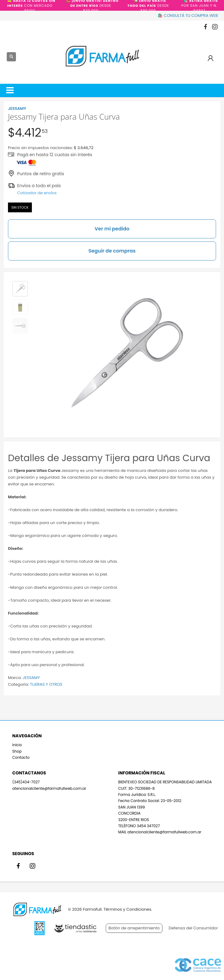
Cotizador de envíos (37, 193)
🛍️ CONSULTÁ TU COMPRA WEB (188, 15)
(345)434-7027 (26, 782)
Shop (17, 751)
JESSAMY (31, 678)
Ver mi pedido (112, 229)
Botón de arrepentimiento (134, 928)
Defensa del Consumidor (193, 928)
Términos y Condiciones (127, 909)
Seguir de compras (112, 251)
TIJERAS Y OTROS (46, 684)
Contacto (21, 757)
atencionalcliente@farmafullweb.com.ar (49, 788)
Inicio (17, 745)
